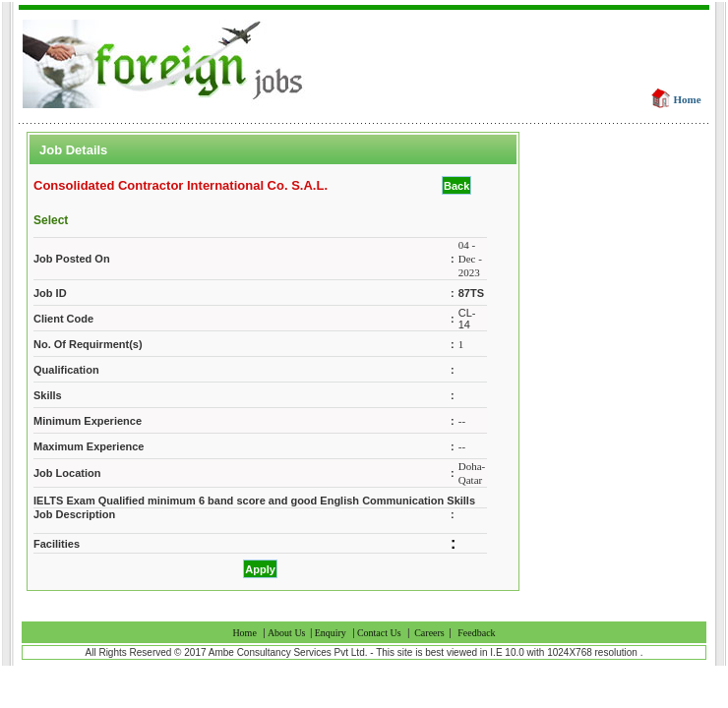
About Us (288, 633)
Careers (430, 633)
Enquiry (331, 633)
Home (688, 99)
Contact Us (379, 633)
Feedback (476, 633)
